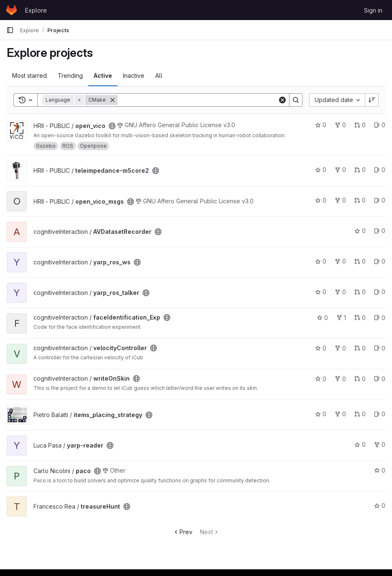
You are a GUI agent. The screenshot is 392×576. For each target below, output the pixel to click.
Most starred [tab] (29, 76)
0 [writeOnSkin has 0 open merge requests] (360, 379)
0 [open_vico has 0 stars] (321, 125)
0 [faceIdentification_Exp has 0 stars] (322, 318)
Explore (36, 10)
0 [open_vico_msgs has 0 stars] (321, 200)
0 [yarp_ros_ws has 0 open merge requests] (360, 261)
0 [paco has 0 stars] (380, 470)
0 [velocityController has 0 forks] (340, 348)
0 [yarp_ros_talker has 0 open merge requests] (360, 292)
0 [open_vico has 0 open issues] (380, 125)
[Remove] (113, 100)
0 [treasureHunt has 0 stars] (380, 506)
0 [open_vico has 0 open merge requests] (360, 125)
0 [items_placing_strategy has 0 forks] (340, 414)
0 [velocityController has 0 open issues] (380, 348)
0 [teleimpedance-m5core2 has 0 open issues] (380, 170)
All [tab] (159, 76)
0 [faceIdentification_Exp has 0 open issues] (380, 318)
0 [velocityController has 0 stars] (321, 348)
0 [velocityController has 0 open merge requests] (360, 348)
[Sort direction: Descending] (372, 100)
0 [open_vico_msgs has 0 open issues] (380, 200)
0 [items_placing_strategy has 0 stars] (321, 414)
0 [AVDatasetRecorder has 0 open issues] (380, 231)
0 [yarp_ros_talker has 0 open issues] (380, 292)
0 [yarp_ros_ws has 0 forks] (340, 261)
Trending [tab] (70, 76)
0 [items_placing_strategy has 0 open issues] (380, 414)
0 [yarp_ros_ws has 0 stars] (321, 261)
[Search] (198, 100)
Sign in (373, 10)
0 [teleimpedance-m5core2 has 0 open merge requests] (360, 170)
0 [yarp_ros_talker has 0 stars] (321, 292)
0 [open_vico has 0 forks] (340, 125)
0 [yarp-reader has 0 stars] (360, 444)
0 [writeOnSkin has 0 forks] (340, 379)
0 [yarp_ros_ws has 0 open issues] (380, 261)
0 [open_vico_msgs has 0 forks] (340, 200)
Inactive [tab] (134, 76)
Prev (183, 532)
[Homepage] (12, 10)
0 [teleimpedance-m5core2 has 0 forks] (340, 170)
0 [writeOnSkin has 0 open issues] (380, 379)
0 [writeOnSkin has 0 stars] (321, 379)
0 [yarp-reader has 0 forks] (380, 444)
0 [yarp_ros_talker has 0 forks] (340, 292)
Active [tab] (103, 76)
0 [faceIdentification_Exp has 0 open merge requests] (360, 318)
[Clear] (282, 100)
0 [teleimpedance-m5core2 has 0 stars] (321, 170)
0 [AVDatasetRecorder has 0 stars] (360, 231)
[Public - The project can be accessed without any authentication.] (112, 126)
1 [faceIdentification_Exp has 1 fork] (341, 318)
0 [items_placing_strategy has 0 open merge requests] (360, 414)
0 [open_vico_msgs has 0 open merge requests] (360, 200)
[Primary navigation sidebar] (10, 30)
